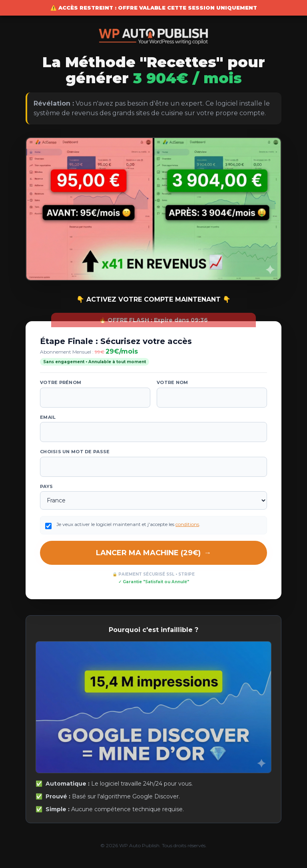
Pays (46, 486)
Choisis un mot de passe (75, 452)
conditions (187, 524)
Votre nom (172, 382)
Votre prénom (61, 382)
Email (48, 417)
